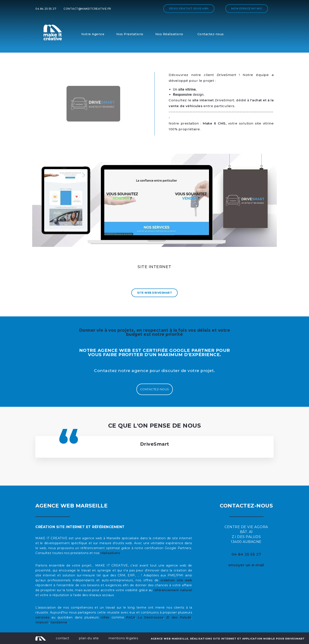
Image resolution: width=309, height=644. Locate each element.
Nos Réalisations (169, 34)
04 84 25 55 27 (46, 9)
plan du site (89, 638)
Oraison (42, 622)
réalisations (110, 553)
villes (105, 617)
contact (63, 638)
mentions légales (123, 638)
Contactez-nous (211, 34)
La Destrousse (151, 617)
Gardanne (59, 622)
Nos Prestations (130, 34)
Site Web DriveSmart (155, 293)
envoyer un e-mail (246, 565)
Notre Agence (93, 34)
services (42, 617)
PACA (131, 617)
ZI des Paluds (179, 617)
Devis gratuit (189, 8)
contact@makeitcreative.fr (87, 9)
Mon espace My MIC (247, 8)
